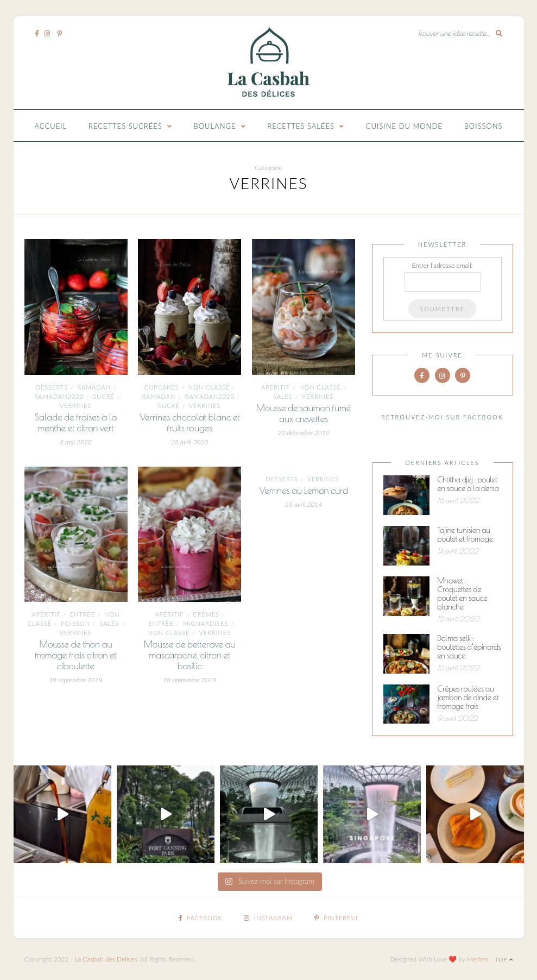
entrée (83, 614)
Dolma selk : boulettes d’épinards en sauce (469, 647)
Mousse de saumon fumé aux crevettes (304, 413)
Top (504, 959)
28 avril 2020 (189, 442)
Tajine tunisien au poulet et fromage (465, 535)
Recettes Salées (301, 126)
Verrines (75, 406)
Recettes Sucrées (125, 126)
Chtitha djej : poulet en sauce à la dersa (468, 484)
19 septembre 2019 (76, 680)
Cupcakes (162, 387)
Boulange (215, 126)
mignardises (206, 623)
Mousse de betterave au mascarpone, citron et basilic (190, 655)
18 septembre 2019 (190, 680)
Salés (283, 396)
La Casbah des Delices (106, 959)
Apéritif (276, 387)
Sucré (103, 396)
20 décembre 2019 (303, 433)
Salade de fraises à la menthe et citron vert (76, 423)
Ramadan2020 (59, 396)
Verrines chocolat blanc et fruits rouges (189, 423)
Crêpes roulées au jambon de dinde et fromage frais (468, 698)
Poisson (75, 623)
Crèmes (206, 614)
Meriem (478, 959)
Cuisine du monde (404, 126)
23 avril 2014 (304, 504)
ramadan (94, 387)
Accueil (51, 126)
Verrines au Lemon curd (304, 491)
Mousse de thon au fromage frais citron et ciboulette (76, 655)
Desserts (52, 387)
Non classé (209, 387)
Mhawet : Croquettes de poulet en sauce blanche (463, 594)
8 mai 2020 (76, 442)
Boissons (484, 126)
